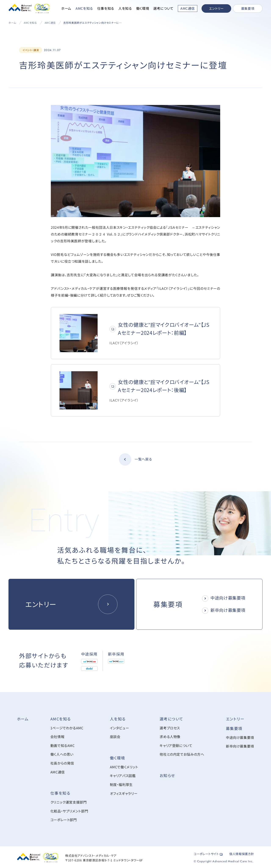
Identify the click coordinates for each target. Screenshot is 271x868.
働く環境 (143, 8)
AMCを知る (84, 8)
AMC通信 (50, 23)
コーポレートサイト (208, 853)
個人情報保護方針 (242, 853)
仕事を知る (106, 8)
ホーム (66, 8)
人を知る (125, 8)
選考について (163, 8)
